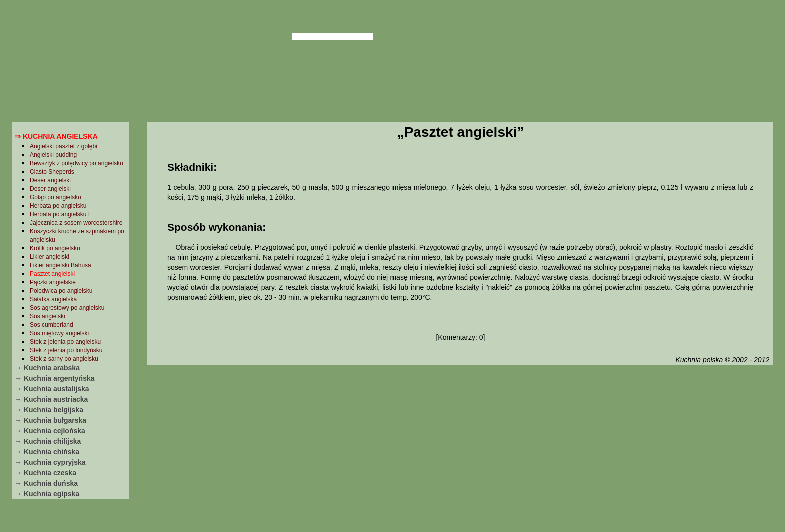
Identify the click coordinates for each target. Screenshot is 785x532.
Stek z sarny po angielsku (64, 359)
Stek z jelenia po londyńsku (66, 350)
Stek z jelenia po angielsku (65, 342)
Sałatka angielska (53, 299)
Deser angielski (50, 180)
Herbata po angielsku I (60, 214)
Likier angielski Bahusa (60, 265)
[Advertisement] (460, 447)
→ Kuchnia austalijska (52, 389)
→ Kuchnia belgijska (49, 410)
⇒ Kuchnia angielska (56, 136)
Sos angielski (47, 316)
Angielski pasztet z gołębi (63, 146)
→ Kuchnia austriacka (51, 399)
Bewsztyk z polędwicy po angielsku (76, 163)
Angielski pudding (53, 155)
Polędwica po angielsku (61, 291)
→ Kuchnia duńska (46, 483)
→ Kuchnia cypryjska (50, 462)
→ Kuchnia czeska (45, 473)
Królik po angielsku (55, 248)
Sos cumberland (51, 325)
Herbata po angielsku (58, 206)
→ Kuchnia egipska (47, 494)
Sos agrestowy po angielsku (67, 308)
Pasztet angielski (52, 274)
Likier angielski (49, 257)
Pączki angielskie (53, 282)
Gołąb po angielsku (55, 197)
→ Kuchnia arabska (47, 368)
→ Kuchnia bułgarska (50, 420)
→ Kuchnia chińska (47, 452)
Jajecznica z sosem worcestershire (76, 223)
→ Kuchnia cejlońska (50, 431)
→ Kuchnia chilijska (48, 441)
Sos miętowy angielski (59, 333)
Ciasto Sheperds (52, 172)
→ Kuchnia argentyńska (55, 378)
